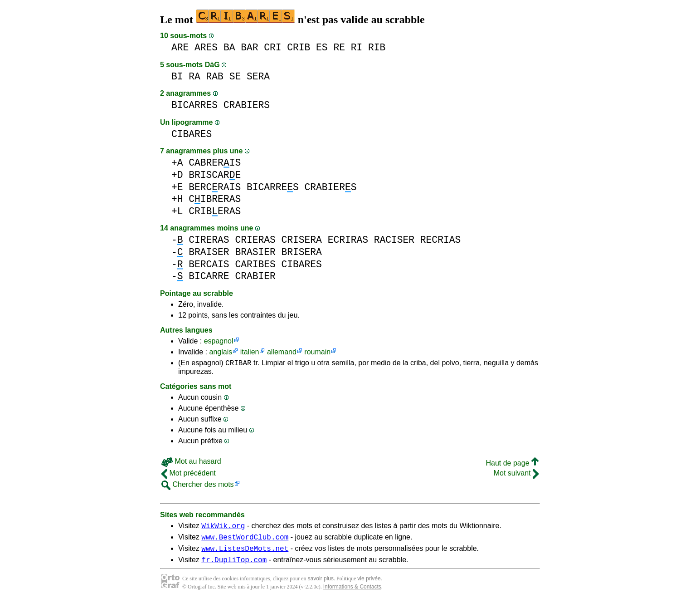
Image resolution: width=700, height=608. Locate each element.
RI (357, 47)
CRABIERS (247, 105)
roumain (317, 352)
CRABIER (255, 276)
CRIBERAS (215, 211)
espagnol (219, 341)
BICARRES (194, 105)
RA (194, 76)
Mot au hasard (191, 463)
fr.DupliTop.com (234, 566)
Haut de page (512, 464)
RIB (377, 47)
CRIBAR (238, 364)
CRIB (299, 47)
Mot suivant (516, 474)
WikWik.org (223, 528)
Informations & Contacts (352, 593)
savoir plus (321, 585)
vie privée (369, 585)
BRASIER (255, 252)
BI (177, 76)
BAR (249, 47)
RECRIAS (440, 240)
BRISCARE (215, 175)
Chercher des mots (198, 486)
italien (250, 352)
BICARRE (209, 276)
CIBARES (192, 134)
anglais (221, 352)
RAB (215, 76)
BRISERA (301, 252)
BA (229, 47)
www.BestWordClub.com (245, 541)
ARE (180, 47)
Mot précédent (189, 474)
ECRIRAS (348, 240)
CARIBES (255, 264)
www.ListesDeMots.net (245, 554)
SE (235, 76)
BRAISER (209, 252)
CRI (272, 47)
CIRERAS (209, 240)
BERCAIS (209, 264)
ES (322, 47)
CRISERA (301, 240)
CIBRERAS (215, 199)
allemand (282, 352)
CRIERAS (255, 240)
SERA (258, 76)
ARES (206, 47)
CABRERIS (215, 163)
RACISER (394, 240)
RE (339, 47)
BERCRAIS (215, 187)
